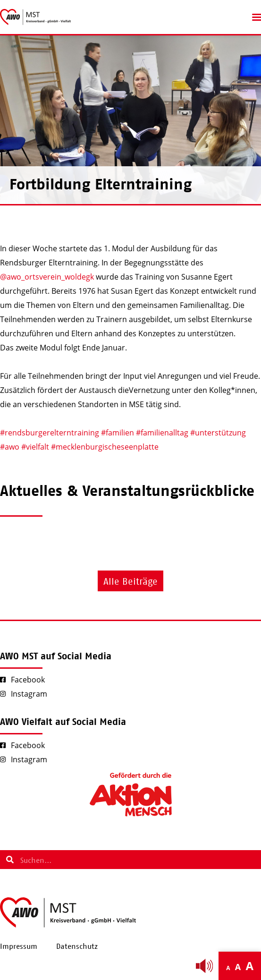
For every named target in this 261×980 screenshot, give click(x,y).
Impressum (19, 946)
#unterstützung (218, 433)
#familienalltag (162, 433)
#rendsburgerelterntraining (50, 433)
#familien (118, 433)
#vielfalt (35, 447)
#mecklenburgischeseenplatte (105, 447)
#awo (10, 447)
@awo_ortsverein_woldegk (47, 277)
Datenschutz (77, 946)
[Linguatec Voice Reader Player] (204, 966)
